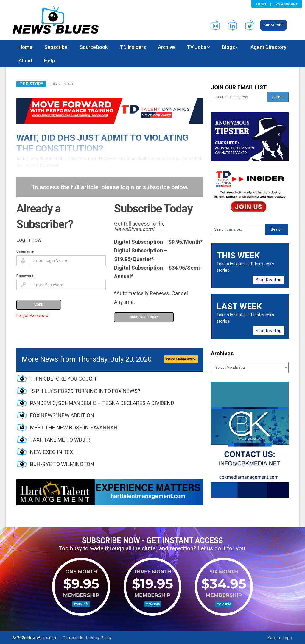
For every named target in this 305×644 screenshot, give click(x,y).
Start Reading (269, 280)
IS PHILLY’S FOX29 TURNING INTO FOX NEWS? (85, 391)
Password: (25, 276)
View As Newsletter (181, 359)
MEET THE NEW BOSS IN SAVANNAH (74, 427)
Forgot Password (32, 315)
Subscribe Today (144, 317)
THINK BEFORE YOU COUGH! (64, 379)
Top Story (31, 84)
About (25, 60)
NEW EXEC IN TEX (52, 452)
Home (25, 47)
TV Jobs (197, 47)
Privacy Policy (99, 638)
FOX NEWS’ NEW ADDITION (62, 415)
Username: (25, 251)
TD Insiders (133, 47)
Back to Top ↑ (280, 638)
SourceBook (94, 47)
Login (261, 4)
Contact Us (73, 638)
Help (49, 60)
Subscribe (273, 25)
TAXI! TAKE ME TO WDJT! (60, 440)
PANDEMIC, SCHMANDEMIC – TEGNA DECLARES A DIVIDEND (102, 403)
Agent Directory (268, 47)
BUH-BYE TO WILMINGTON (62, 464)
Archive (166, 47)
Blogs (228, 47)
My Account (286, 4)
